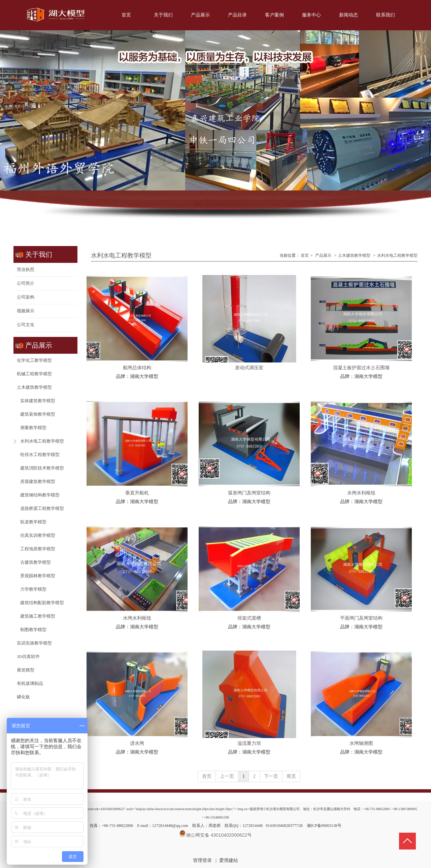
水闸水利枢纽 (361, 493)
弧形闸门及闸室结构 (249, 493)
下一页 (271, 776)
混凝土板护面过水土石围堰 (361, 368)
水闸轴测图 (361, 743)
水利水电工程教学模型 (397, 255)
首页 (305, 255)
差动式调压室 (249, 368)
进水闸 (137, 743)
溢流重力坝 (249, 743)
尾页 (291, 776)
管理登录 (202, 860)
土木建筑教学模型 (354, 255)
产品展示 (323, 255)
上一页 (227, 776)
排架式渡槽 (249, 618)
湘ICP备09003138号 (324, 826)
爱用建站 (229, 860)
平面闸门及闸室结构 (361, 618)
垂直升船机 (137, 493)
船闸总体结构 (137, 368)
